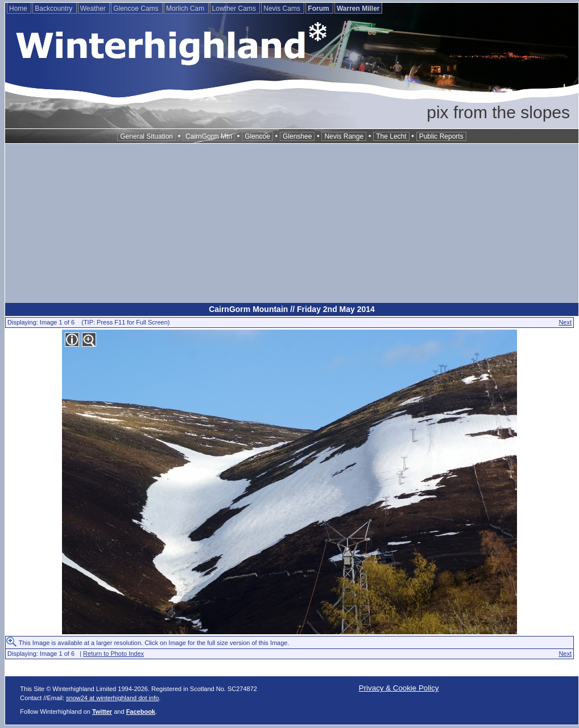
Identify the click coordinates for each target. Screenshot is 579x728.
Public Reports (441, 136)
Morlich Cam (186, 9)
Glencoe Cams (137, 9)
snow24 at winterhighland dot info (112, 698)
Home (19, 9)
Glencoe (257, 136)
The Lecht (391, 136)
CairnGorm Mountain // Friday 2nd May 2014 (292, 309)
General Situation (146, 136)
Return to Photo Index (113, 654)
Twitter (102, 712)
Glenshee (297, 136)
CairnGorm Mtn (209, 136)
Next (565, 322)
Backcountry (54, 9)
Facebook (141, 712)
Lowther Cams (235, 9)
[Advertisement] (292, 223)
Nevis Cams (283, 9)
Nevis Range (344, 136)
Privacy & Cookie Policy (399, 688)
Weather (94, 9)
